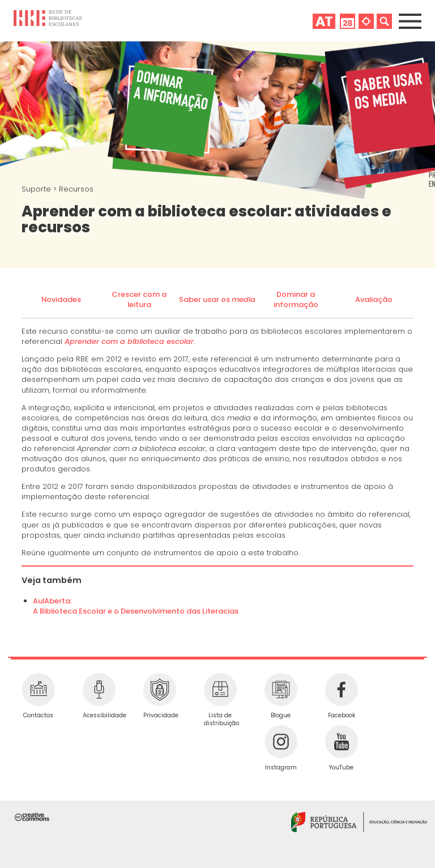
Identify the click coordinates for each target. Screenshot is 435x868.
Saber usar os (217, 299)
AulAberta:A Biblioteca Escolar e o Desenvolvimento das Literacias (136, 606)
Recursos (76, 189)
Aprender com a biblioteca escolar (129, 341)
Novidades (61, 299)
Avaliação (374, 299)
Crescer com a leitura (139, 299)
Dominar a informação (296, 299)
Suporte (37, 189)
